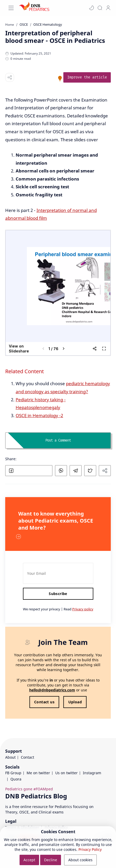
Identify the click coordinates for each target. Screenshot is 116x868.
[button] (91, 8)
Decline (51, 860)
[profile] (108, 8)
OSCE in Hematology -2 (39, 415)
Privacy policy (83, 609)
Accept (29, 860)
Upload (75, 702)
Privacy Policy (90, 849)
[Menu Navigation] (11, 8)
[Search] (100, 8)
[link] (87, 77)
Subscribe (58, 594)
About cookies (80, 860)
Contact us (44, 702)
